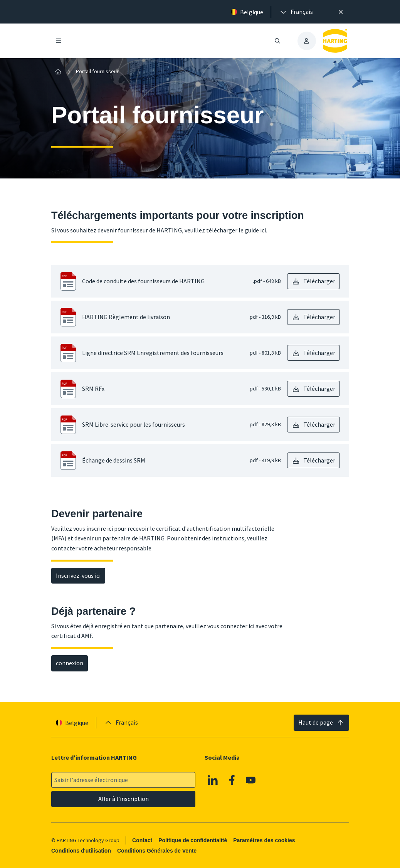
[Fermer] (341, 12)
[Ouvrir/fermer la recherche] (277, 41)
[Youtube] (251, 780)
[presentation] (296, 12)
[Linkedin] (213, 780)
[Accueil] (58, 72)
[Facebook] (232, 780)
